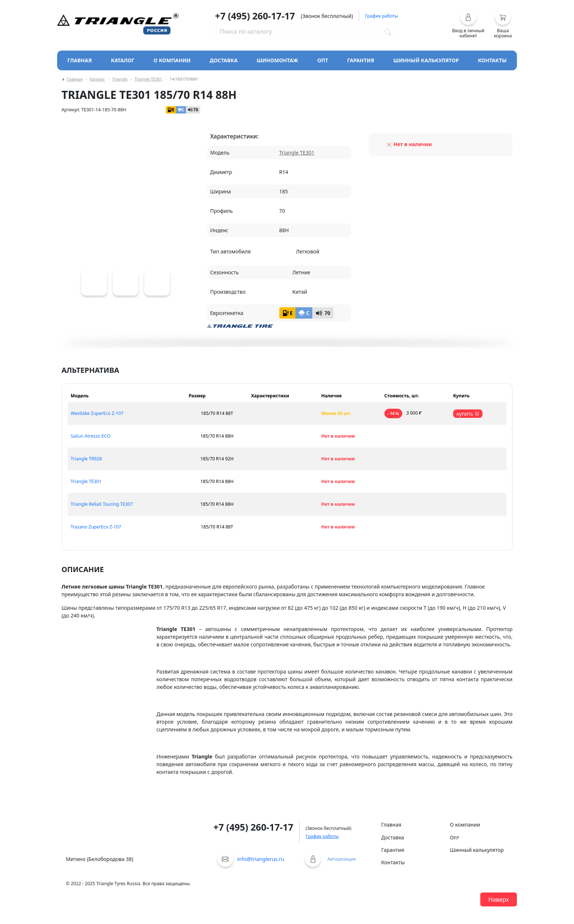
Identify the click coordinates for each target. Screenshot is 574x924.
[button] (468, 24)
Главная (80, 60)
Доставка (224, 60)
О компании (172, 60)
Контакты (492, 60)
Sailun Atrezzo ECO (90, 436)
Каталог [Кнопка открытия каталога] (123, 60)
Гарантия (361, 60)
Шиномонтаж (277, 60)
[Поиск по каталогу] (388, 31)
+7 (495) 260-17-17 (255, 16)
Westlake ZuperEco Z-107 (97, 413)
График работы (322, 836)
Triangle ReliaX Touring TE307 (102, 504)
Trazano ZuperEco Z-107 (96, 527)
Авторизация (341, 859)
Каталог (97, 79)
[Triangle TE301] (94, 283)
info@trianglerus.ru (261, 859)
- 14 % (393, 413)
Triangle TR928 (86, 459)
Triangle (120, 79)
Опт (323, 60)
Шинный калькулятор (426, 60)
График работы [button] (381, 16)
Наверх (499, 899)
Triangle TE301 (148, 79)
